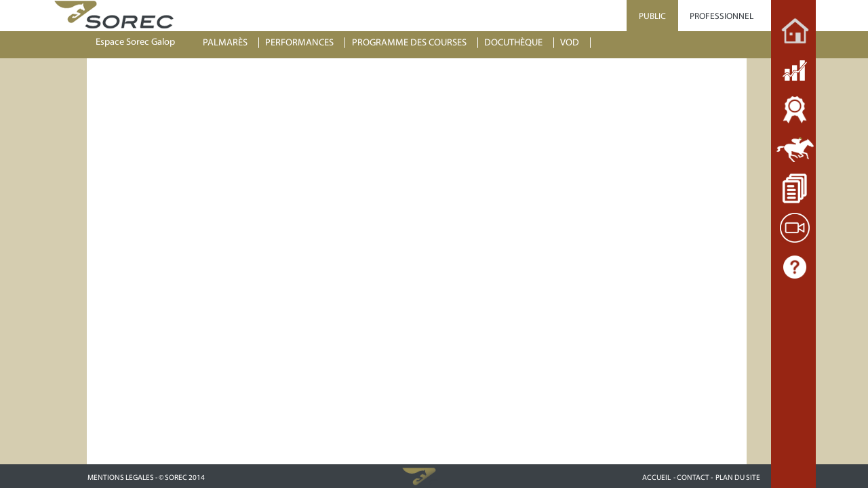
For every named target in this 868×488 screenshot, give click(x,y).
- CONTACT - (693, 477)
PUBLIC (652, 16)
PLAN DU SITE (738, 477)
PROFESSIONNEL (722, 16)
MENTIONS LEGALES (121, 477)
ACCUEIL (656, 477)
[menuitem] (231, 43)
